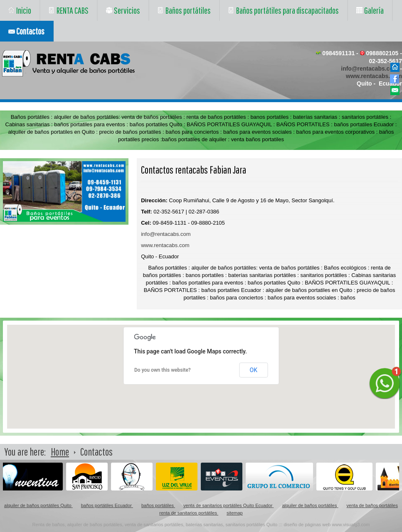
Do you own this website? (163, 370)
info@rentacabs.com (370, 69)
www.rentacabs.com (374, 76)
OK (254, 370)
